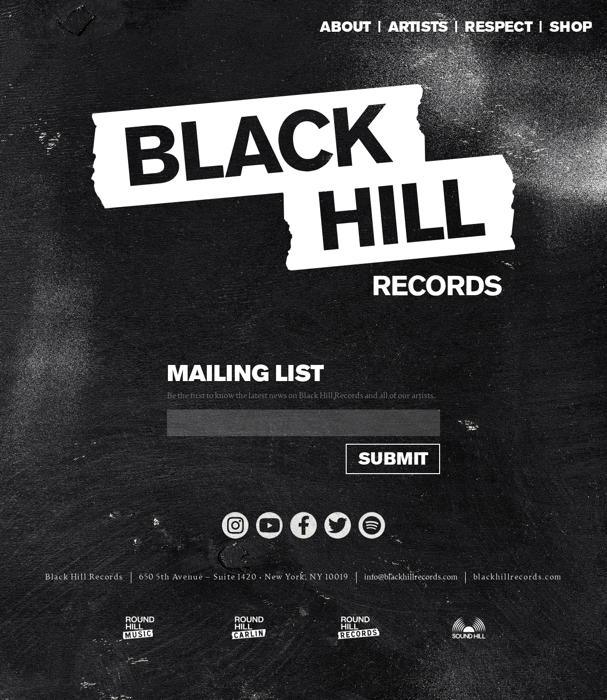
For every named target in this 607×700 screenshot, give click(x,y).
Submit (393, 459)
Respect (498, 27)
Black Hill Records (84, 577)
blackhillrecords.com (518, 577)
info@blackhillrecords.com (411, 577)
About (345, 27)
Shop (570, 27)
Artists (418, 27)
